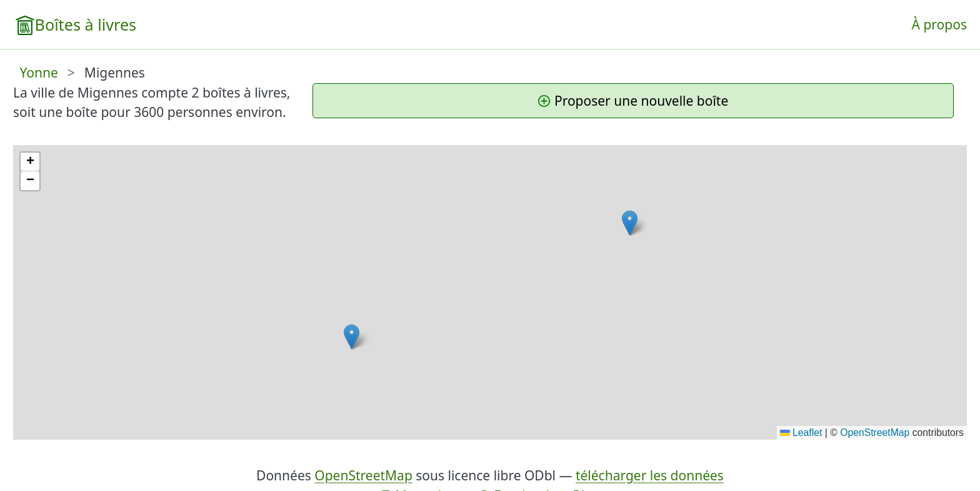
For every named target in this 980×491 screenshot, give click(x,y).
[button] (630, 223)
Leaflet (801, 433)
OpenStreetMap (875, 433)
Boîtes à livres (86, 24)
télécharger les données (650, 475)
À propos (939, 24)
